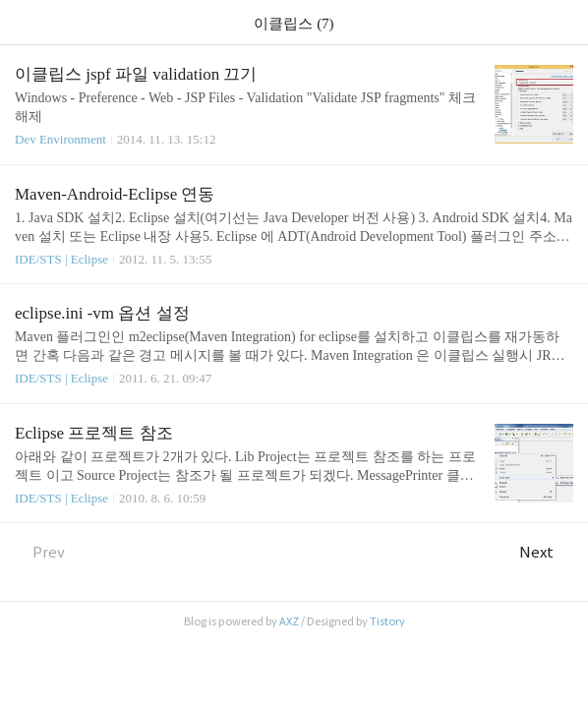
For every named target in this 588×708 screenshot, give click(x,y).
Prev (40, 552)
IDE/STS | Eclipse (61, 259)
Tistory (387, 621)
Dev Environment (60, 139)
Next (546, 552)
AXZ (289, 621)
